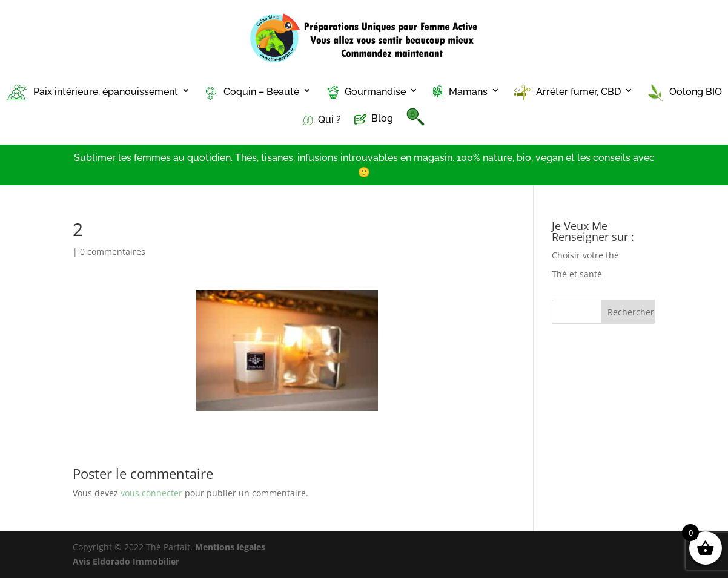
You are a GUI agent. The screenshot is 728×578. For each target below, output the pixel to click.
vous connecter (151, 493)
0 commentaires (113, 251)
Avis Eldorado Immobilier (126, 561)
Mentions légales (230, 547)
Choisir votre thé (585, 255)
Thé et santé (577, 274)
